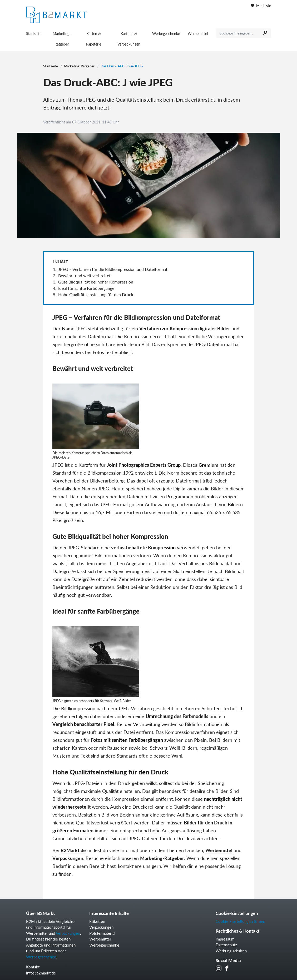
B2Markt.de (73, 850)
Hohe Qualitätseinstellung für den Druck (96, 294)
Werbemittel (198, 34)
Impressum (225, 939)
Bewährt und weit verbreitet (84, 275)
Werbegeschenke (166, 34)
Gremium (208, 465)
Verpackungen (68, 858)
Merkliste (261, 6)
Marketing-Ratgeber (62, 39)
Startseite (34, 34)
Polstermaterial (102, 933)
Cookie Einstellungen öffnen (240, 921)
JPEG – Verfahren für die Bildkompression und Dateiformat (113, 269)
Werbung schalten (231, 951)
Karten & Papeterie (94, 39)
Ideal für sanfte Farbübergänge (86, 288)
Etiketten (97, 921)
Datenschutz (226, 945)
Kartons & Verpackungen (129, 39)
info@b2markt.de (41, 973)
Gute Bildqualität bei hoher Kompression (96, 282)
